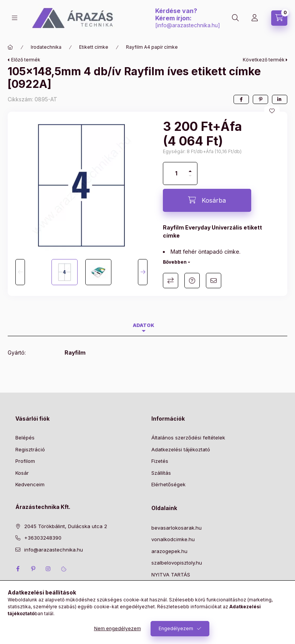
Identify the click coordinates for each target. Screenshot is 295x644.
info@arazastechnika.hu (187, 25)
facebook (18, 569)
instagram (48, 569)
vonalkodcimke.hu (173, 539)
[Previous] (20, 272)
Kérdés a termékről (192, 281)
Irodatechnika (46, 47)
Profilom (25, 461)
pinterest (33, 569)
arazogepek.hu (169, 551)
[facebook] (241, 99)
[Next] (143, 272)
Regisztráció (30, 449)
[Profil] (255, 18)
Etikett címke (94, 47)
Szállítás (161, 473)
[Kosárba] (207, 200)
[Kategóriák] (15, 18)
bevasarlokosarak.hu (177, 528)
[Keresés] (235, 18)
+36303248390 (43, 538)
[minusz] (190, 179)
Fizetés (160, 461)
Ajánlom (214, 281)
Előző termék (26, 60)
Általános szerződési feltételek (188, 438)
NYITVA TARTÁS (171, 575)
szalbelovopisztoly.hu (177, 563)
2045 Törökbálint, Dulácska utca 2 (66, 526)
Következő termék (264, 60)
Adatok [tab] (144, 325)
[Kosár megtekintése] (279, 18)
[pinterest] (260, 99)
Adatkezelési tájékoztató (181, 449)
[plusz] (190, 168)
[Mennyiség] (176, 173)
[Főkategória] (10, 47)
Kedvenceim (30, 484)
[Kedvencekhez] (272, 111)
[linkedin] (280, 99)
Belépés (25, 438)
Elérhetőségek (168, 484)
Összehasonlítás (171, 281)
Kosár (22, 473)
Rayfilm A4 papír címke (152, 47)
